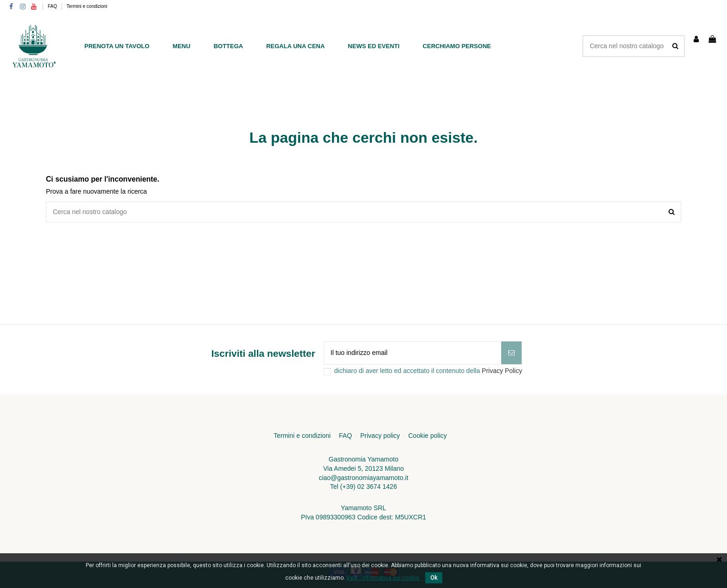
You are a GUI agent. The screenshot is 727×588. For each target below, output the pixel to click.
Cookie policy (427, 436)
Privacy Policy (502, 371)
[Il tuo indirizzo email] (413, 353)
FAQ (53, 6)
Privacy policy (380, 436)
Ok (434, 578)
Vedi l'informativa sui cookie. (383, 578)
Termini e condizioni (87, 6)
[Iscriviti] (511, 353)
